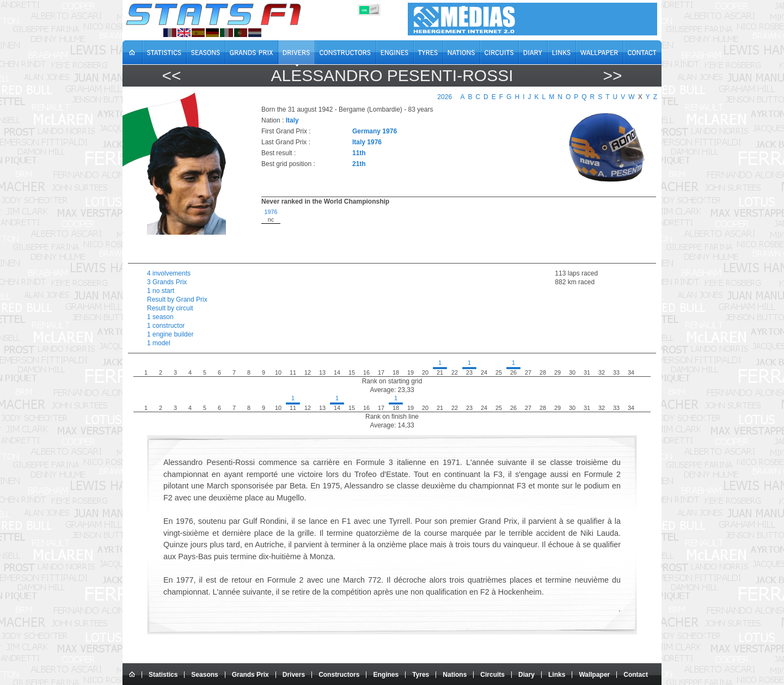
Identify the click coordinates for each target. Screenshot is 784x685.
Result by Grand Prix (177, 299)
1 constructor (166, 326)
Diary (526, 675)
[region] (452, 233)
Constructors (339, 675)
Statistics (163, 675)
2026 (445, 97)
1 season (160, 317)
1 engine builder (170, 334)
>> (612, 75)
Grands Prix (250, 675)
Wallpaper (594, 675)
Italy (292, 120)
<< (171, 75)
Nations (455, 675)
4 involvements (169, 273)
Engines (386, 675)
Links (557, 675)
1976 (271, 212)
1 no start (161, 291)
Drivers (294, 675)
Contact (636, 675)
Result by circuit (170, 308)
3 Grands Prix (167, 282)
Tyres (421, 675)
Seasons (204, 675)
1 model (159, 343)
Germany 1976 (375, 131)
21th (359, 164)
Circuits (492, 675)
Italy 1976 (367, 142)
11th (359, 153)
